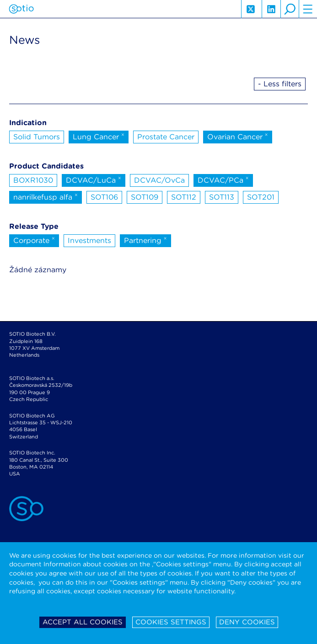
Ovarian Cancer (238, 136)
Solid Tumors (37, 137)
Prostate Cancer (166, 137)
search (290, 9)
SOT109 (145, 197)
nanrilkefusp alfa (46, 196)
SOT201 (261, 197)
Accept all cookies (83, 622)
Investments (89, 240)
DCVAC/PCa (223, 179)
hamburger (308, 9)
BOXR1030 (33, 180)
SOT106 (104, 197)
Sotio (21, 9)
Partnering (145, 240)
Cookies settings (171, 622)
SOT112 (184, 197)
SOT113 (222, 197)
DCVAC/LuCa (94, 179)
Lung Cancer (99, 136)
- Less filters (280, 84)
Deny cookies (247, 622)
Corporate (34, 240)
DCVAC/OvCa (159, 180)
